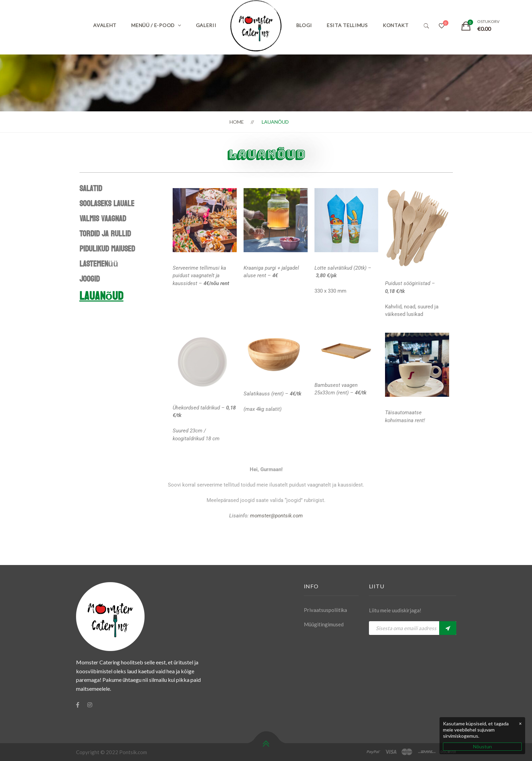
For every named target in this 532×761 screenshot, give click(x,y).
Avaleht (105, 25)
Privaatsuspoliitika (325, 610)
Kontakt (396, 25)
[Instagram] (90, 705)
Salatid (91, 189)
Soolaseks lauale (107, 204)
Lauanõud (102, 296)
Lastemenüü (99, 264)
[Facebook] (78, 705)
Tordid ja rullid (105, 234)
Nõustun (482, 746)
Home (237, 122)
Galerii (206, 25)
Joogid (90, 279)
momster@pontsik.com (276, 516)
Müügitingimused (324, 624)
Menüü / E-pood (153, 25)
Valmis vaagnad (103, 219)
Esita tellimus (347, 25)
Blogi (304, 25)
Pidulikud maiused (107, 249)
